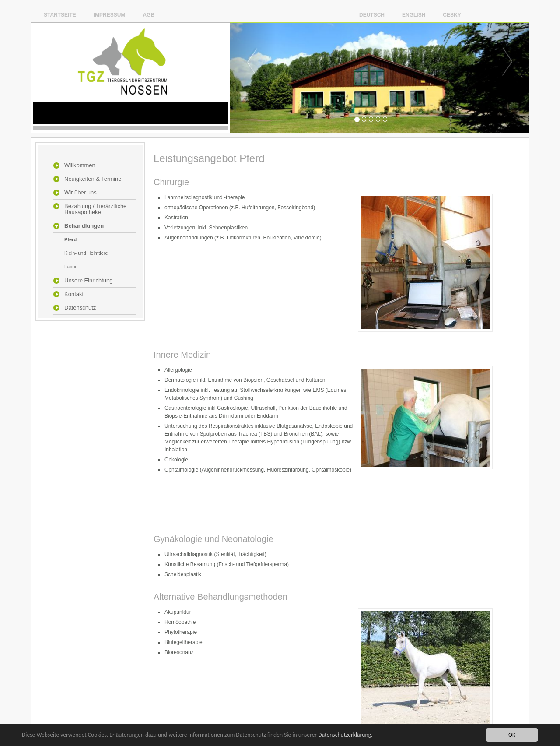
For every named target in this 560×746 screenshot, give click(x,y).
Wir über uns (80, 193)
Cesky (452, 15)
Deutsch (372, 15)
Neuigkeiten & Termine (93, 179)
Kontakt (74, 294)
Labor (70, 267)
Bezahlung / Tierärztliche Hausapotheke (95, 209)
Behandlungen (84, 226)
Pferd (70, 239)
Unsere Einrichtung (89, 281)
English (414, 15)
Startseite (60, 15)
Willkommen (80, 165)
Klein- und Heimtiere (86, 253)
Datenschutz (80, 308)
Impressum (110, 15)
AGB (149, 15)
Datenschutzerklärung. (345, 735)
